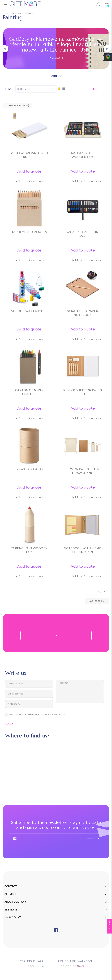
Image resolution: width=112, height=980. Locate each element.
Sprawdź (56, 58)
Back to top (97, 601)
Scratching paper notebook (83, 313)
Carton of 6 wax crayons (29, 392)
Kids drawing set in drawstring (83, 471)
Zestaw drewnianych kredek (29, 155)
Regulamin (36, 966)
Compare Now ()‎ (18, 105)
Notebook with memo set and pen (83, 550)
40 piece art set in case (83, 234)
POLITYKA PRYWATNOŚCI (75, 961)
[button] (5, 49)
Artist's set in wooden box (83, 155)
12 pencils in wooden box (29, 550)
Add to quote (29, 171)
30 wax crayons (29, 469)
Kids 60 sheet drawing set (83, 392)
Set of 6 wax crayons (29, 311)
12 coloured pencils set (29, 234)
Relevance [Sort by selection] (36, 89)
